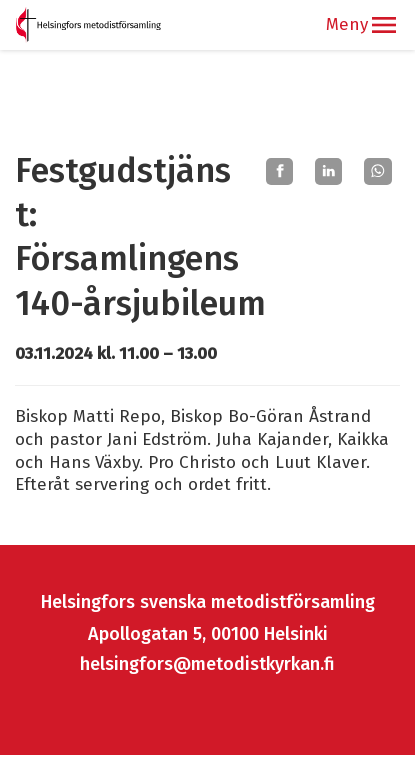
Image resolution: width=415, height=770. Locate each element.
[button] (384, 25)
